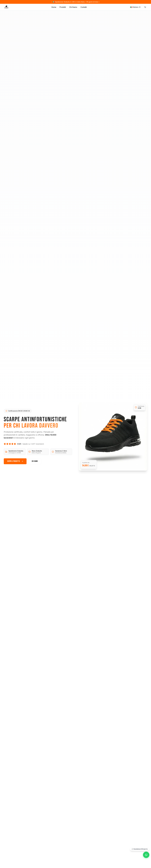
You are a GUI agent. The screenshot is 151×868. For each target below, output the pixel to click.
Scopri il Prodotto (15, 461)
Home (54, 7)
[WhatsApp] (146, 855)
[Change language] (135, 7)
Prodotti (63, 7)
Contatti (84, 7)
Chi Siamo (73, 7)
